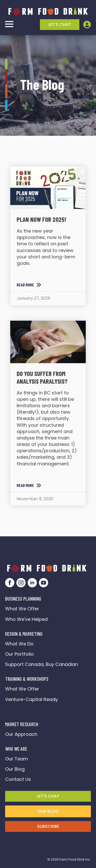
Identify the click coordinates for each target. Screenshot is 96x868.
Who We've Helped (26, 619)
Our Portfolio (19, 654)
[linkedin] (32, 583)
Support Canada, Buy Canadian (41, 664)
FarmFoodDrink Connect (33, 710)
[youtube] (44, 583)
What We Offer (22, 609)
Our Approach (21, 734)
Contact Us (18, 779)
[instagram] (21, 583)
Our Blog (15, 769)
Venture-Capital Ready (31, 699)
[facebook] (10, 583)
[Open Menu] (9, 24)
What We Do (19, 644)
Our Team (17, 759)
